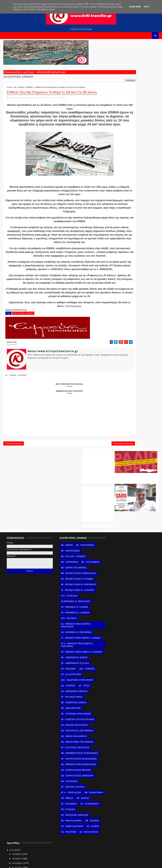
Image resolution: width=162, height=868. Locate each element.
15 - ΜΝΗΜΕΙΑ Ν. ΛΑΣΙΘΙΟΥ (74, 575)
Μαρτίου (118, 830)
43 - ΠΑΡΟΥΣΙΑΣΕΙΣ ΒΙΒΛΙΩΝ (74, 735)
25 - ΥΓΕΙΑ (82, 651)
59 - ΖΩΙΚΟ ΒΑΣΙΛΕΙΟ (70, 792)
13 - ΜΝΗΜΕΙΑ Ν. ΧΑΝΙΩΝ (73, 570)
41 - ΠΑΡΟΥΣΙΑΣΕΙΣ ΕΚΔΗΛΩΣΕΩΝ (77, 724)
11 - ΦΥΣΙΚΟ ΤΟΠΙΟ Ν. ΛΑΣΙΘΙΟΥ (76, 553)
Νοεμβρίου (120, 512)
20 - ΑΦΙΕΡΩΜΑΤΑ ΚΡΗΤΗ (72, 623)
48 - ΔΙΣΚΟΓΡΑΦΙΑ (68, 764)
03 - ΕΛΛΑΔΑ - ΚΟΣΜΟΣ (24, 89)
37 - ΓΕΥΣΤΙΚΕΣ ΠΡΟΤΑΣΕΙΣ (73, 713)
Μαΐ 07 (120, 793)
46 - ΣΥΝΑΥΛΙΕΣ (67, 747)
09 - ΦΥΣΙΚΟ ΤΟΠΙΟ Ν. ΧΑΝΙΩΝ (75, 542)
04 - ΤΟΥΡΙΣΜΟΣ (68, 525)
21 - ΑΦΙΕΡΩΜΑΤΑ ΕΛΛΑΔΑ (73, 629)
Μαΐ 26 (120, 565)
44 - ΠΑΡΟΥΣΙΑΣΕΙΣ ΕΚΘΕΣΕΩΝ (75, 741)
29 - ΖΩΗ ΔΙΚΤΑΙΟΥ (69, 674)
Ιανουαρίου (120, 839)
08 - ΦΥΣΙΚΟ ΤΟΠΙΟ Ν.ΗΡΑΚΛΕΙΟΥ (77, 536)
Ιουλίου (118, 530)
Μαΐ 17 (120, 606)
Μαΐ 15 (120, 757)
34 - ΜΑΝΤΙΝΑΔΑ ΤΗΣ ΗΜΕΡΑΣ (75, 696)
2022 (114, 508)
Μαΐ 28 (120, 556)
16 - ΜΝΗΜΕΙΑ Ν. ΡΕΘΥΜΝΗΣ (74, 595)
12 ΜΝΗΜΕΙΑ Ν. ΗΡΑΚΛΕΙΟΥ (74, 564)
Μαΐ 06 (120, 797)
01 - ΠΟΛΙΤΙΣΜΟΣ (83, 508)
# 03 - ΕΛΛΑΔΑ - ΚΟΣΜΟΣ (23, 351)
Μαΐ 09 (120, 784)
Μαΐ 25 (120, 570)
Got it (147, 7)
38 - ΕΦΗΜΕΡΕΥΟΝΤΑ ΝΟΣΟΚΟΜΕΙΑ (78, 719)
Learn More (135, 7)
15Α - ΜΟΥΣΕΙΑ (67, 581)
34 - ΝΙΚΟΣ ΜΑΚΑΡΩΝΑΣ (72, 702)
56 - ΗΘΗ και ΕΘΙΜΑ (70, 786)
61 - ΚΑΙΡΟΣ (91, 792)
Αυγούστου (120, 525)
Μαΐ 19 (120, 597)
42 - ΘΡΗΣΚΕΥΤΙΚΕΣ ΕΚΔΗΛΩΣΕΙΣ (77, 730)
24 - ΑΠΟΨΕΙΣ (66, 651)
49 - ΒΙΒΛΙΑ (88, 764)
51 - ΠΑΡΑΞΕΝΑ (83, 769)
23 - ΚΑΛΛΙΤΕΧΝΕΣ (69, 640)
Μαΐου (118, 539)
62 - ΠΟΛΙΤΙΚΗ (67, 797)
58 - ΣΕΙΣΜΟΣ (90, 786)
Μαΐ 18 (120, 601)
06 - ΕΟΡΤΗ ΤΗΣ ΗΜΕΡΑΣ (72, 530)
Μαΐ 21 (120, 588)
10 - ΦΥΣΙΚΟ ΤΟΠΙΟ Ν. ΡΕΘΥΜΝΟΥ (77, 547)
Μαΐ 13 (120, 766)
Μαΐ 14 (120, 761)
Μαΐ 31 (120, 543)
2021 (114, 844)
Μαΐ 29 (120, 552)
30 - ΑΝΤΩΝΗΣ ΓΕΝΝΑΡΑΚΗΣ (74, 679)
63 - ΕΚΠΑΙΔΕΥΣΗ (87, 797)
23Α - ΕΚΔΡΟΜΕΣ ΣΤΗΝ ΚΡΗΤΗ (75, 645)
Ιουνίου (118, 534)
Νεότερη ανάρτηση (14, 483)
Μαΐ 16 (120, 611)
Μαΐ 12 (120, 770)
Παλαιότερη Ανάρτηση (92, 483)
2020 (114, 849)
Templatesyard (35, 864)
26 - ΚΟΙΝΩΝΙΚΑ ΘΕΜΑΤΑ (72, 657)
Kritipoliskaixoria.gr (70, 864)
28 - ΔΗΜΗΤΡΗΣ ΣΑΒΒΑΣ (72, 668)
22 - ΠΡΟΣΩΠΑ (67, 634)
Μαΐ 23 (120, 579)
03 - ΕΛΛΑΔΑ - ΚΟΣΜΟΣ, (56, 105)
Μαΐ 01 (120, 820)
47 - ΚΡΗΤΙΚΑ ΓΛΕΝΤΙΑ (71, 752)
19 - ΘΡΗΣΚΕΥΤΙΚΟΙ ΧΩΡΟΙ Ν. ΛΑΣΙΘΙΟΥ (74, 616)
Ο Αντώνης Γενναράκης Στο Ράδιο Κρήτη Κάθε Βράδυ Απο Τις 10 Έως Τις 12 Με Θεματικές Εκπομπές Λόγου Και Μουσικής (135, 70)
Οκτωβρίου (120, 516)
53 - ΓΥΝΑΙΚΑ (88, 775)
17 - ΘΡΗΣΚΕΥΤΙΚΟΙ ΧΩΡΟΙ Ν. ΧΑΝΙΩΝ (79, 601)
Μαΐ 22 (120, 583)
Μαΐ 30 (120, 547)
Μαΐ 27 (120, 561)
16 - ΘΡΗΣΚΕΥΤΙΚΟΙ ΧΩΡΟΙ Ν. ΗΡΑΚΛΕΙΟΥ (74, 588)
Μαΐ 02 (120, 815)
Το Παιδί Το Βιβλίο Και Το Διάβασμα (133, 683)
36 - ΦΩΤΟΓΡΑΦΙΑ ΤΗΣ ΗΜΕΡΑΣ (75, 707)
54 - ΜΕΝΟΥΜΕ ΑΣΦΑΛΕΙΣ (73, 780)
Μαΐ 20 (120, 593)
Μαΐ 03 (120, 811)
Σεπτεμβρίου (120, 521)
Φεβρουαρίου (121, 834)
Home (9, 89)
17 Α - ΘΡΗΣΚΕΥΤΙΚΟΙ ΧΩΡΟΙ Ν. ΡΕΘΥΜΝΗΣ (75, 608)
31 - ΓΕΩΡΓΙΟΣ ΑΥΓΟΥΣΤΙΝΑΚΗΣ (76, 685)
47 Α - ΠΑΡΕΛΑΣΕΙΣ (69, 758)
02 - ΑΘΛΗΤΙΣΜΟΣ (68, 513)
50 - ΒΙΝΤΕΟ (65, 769)
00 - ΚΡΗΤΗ (65, 508)
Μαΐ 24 (120, 574)
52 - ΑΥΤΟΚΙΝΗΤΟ (68, 775)
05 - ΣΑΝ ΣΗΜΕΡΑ (89, 525)
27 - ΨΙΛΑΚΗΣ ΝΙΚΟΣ (70, 662)
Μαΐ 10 (120, 779)
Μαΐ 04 (120, 806)
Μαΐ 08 (120, 788)
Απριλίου (119, 825)
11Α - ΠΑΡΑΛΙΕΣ (67, 558)
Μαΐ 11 (120, 775)
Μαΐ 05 (120, 802)
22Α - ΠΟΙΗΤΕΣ (85, 634)
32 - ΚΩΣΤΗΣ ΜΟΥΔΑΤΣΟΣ (72, 690)
